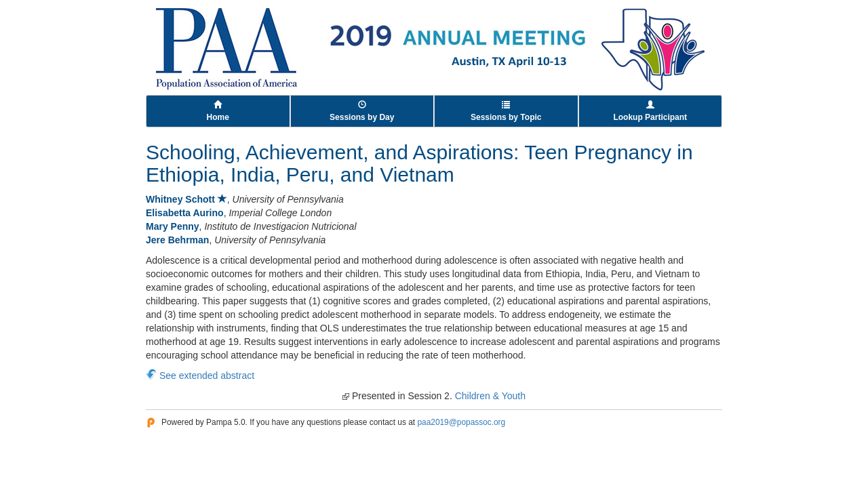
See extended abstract (207, 375)
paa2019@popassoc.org (461, 422)
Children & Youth (490, 396)
